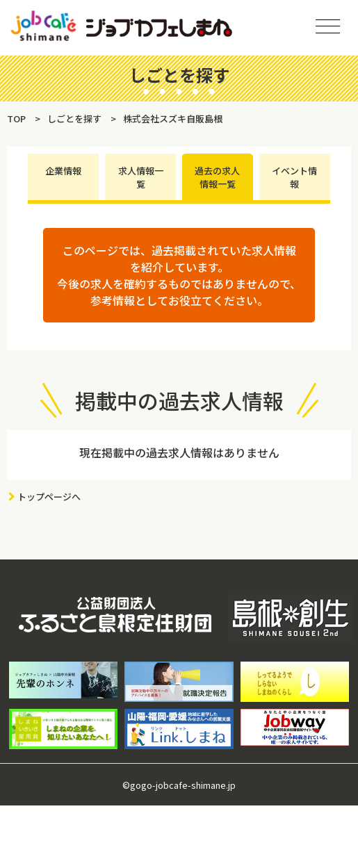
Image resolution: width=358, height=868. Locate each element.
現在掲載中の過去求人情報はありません (179, 452)
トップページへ (49, 497)
